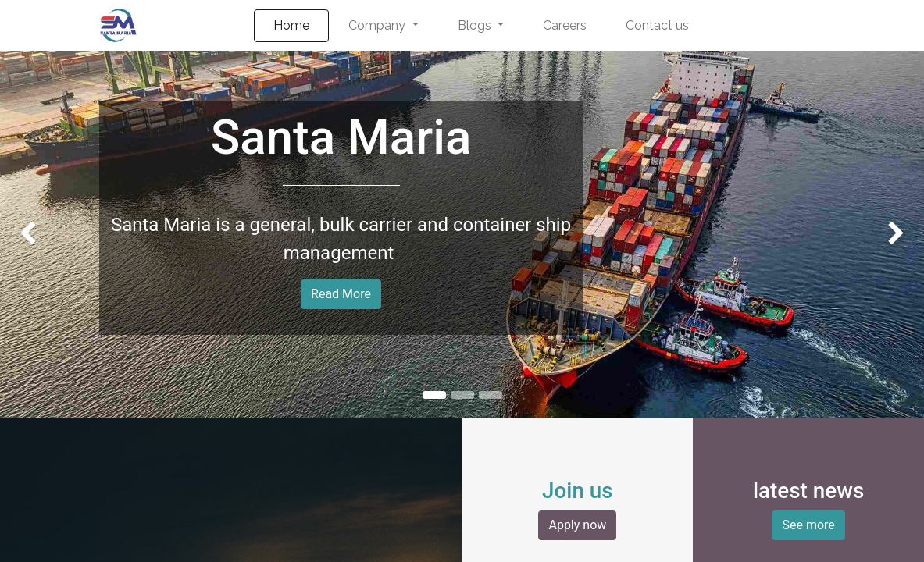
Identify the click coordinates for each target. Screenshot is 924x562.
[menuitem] (291, 26)
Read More (341, 294)
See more (808, 525)
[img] (37, 234)
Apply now (577, 525)
